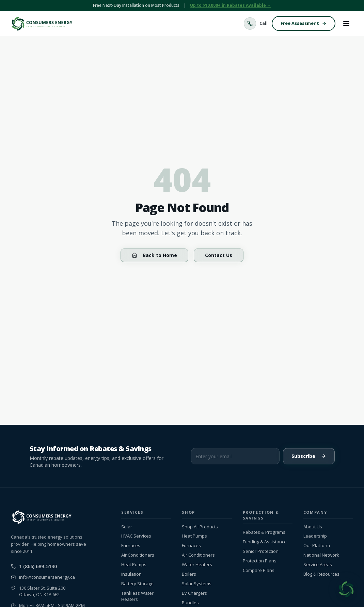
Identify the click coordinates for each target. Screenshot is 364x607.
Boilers (189, 574)
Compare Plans (259, 570)
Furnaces (131, 546)
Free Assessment (304, 23)
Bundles (190, 603)
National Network (321, 555)
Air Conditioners (138, 555)
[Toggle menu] (346, 23)
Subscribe (309, 456)
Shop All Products (200, 527)
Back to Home (154, 255)
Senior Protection (261, 551)
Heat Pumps (134, 565)
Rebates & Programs (264, 532)
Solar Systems (197, 584)
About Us (313, 527)
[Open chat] (346, 589)
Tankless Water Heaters (137, 596)
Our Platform (317, 546)
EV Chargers (194, 593)
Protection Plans (260, 561)
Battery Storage (137, 584)
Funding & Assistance (265, 542)
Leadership (315, 536)
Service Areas (318, 565)
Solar (127, 527)
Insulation (131, 574)
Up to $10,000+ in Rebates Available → (231, 5)
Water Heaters (197, 565)
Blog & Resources (321, 574)
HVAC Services (136, 536)
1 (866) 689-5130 (34, 566)
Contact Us (219, 255)
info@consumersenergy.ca (43, 577)
